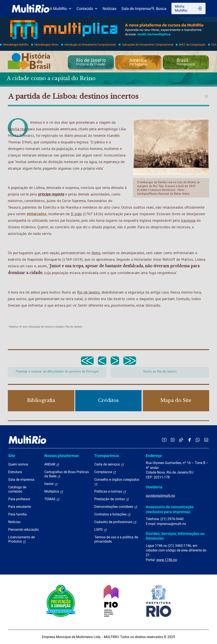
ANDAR (52, 464)
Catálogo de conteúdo (17, 489)
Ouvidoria (154, 487)
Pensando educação (24, 530)
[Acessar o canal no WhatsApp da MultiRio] (198, 440)
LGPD (101, 530)
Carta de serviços (109, 464)
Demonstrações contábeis (116, 507)
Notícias (109, 9)
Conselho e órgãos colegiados (117, 482)
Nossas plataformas (62, 456)
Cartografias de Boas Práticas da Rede (67, 474)
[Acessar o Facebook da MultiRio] (189, 440)
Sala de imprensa (21, 480)
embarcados (36, 214)
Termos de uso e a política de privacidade (116, 539)
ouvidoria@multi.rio (160, 496)
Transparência (107, 456)
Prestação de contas (112, 499)
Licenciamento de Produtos (22, 539)
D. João (76, 214)
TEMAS (52, 499)
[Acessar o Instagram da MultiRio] (173, 440)
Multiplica (54, 492)
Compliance (105, 472)
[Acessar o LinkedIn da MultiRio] (206, 440)
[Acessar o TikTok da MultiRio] (181, 440)
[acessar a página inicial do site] (31, 8)
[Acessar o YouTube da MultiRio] (164, 440)
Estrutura (15, 472)
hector (51, 484)
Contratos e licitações (113, 514)
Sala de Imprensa (136, 9)
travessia (188, 220)
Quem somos (18, 464)
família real (17, 129)
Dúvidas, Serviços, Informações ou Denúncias (175, 536)
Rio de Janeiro (88, 292)
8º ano (23, 327)
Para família (17, 514)
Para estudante (20, 507)
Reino (96, 253)
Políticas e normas (110, 492)
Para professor (19, 499)
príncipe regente (51, 194)
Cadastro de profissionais (115, 522)
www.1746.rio (167, 560)
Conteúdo (87, 9)
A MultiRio (61, 9)
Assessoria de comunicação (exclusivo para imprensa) (170, 509)
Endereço (154, 456)
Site (12, 456)
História (13, 327)
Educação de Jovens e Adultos (46, 327)
